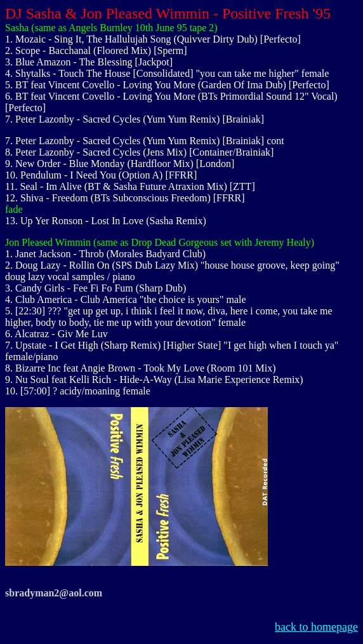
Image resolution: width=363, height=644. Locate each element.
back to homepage (316, 627)
